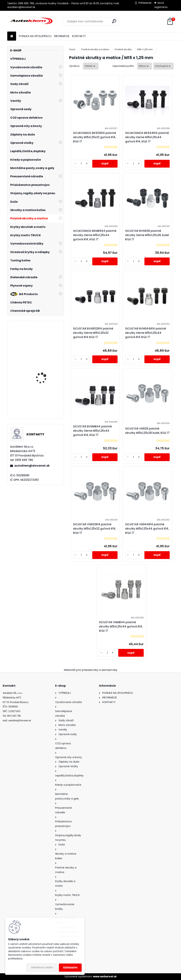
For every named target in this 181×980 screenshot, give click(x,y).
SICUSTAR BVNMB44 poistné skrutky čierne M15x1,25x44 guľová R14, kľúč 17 (92, 431)
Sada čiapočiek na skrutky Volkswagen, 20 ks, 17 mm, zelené (45, 370)
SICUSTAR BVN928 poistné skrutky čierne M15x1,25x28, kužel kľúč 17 (147, 235)
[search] (114, 21)
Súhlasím (70, 967)
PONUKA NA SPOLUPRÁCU (35, 36)
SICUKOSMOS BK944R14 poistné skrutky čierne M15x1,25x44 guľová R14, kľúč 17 (147, 137)
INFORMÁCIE (62, 36)
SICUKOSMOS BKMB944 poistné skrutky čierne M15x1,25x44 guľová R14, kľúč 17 (95, 235)
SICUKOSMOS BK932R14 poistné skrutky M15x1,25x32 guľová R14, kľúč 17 (94, 137)
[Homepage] (12, 36)
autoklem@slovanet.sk (32, 466)
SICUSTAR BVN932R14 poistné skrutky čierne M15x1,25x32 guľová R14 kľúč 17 (93, 333)
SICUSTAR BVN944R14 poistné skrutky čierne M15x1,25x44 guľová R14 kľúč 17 (146, 333)
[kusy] (81, 164)
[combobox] (144, 66)
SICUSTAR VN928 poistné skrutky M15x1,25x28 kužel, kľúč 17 (147, 431)
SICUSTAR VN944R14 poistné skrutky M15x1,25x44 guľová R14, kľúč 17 (147, 529)
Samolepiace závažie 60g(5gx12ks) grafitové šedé (45, 344)
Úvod (72, 49)
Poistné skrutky (123, 49)
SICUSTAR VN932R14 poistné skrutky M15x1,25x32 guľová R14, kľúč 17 (94, 529)
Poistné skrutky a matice (95, 49)
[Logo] (32, 21)
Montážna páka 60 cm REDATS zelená (44, 399)
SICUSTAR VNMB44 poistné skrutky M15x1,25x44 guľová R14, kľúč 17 (121, 626)
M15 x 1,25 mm (145, 49)
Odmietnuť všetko (42, 967)
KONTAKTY (79, 36)
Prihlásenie (145, 3)
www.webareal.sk (105, 976)
